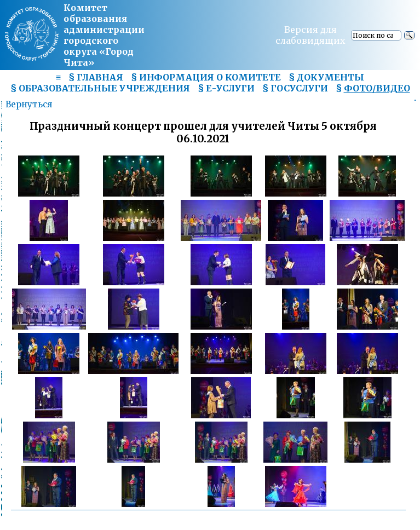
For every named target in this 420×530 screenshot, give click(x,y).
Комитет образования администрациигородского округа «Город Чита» (104, 35)
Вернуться (29, 104)
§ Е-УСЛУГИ (226, 88)
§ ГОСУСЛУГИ (295, 88)
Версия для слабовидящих (310, 35)
